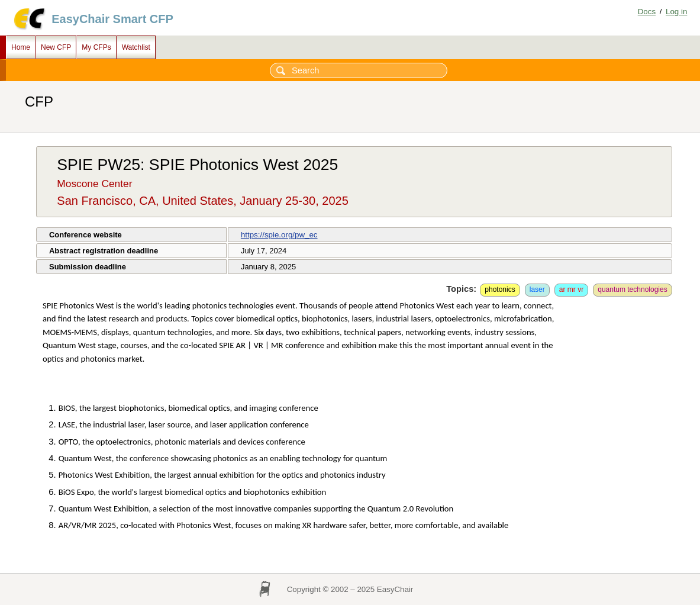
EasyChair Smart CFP (112, 19)
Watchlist (136, 47)
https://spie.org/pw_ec (279, 235)
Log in (676, 12)
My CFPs (96, 47)
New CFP (56, 47)
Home (21, 47)
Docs (647, 12)
